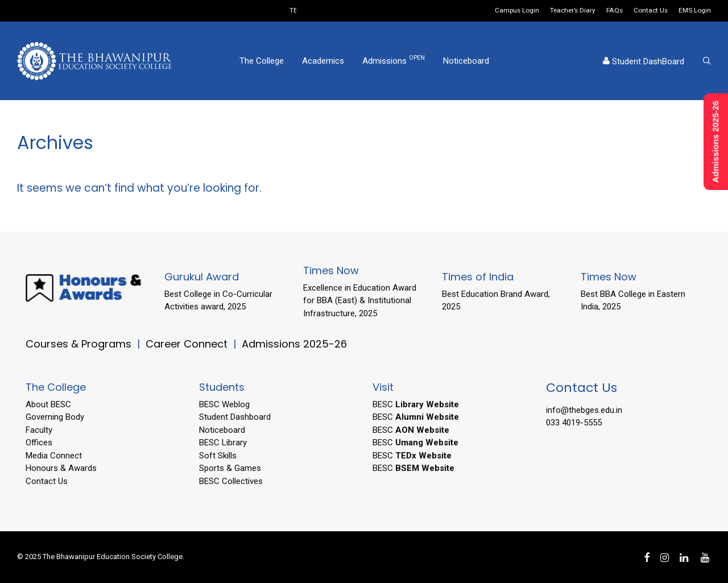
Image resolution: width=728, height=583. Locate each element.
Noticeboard (466, 61)
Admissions (394, 60)
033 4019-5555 (574, 423)
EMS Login (695, 11)
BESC (416, 404)
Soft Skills (218, 456)
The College (262, 61)
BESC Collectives (231, 481)
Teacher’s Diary (573, 11)
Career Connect (188, 344)
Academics (323, 61)
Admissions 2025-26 (294, 344)
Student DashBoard (644, 61)
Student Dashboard (235, 417)
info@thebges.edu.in (584, 410)
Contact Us (651, 11)
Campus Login (517, 11)
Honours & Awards (61, 468)
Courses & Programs (78, 344)
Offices (39, 443)
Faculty (39, 430)
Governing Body (55, 417)
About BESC (48, 404)
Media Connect (54, 456)
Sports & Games (230, 468)
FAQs (615, 11)
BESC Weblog (224, 404)
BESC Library (223, 443)
